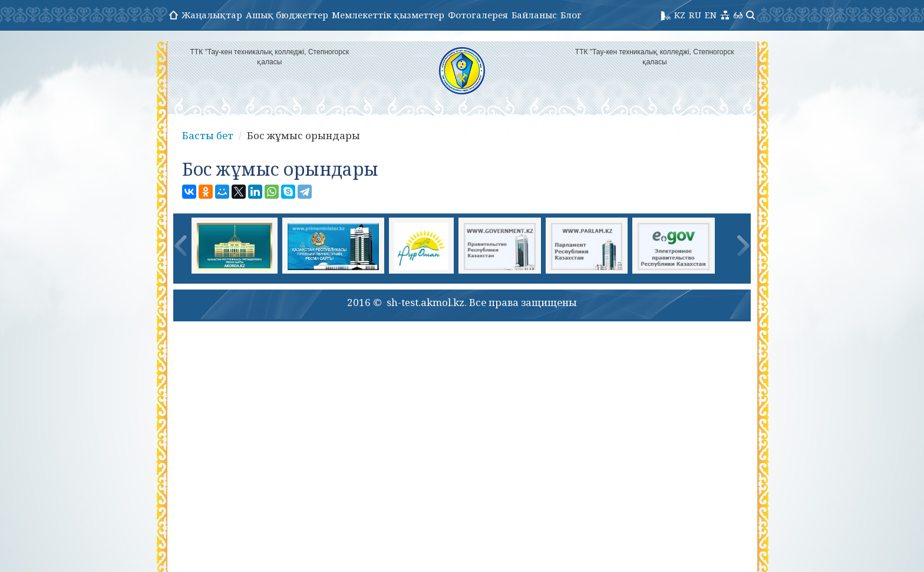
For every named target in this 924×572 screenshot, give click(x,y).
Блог (571, 15)
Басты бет (208, 135)
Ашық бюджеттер (287, 15)
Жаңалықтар (212, 15)
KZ (680, 15)
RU (695, 15)
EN (711, 15)
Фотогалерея (478, 15)
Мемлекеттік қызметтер (388, 15)
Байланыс (534, 15)
